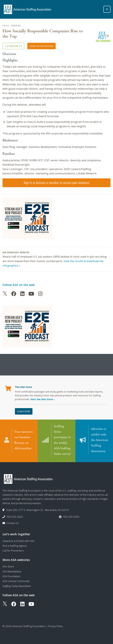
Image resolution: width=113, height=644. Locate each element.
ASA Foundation (11, 576)
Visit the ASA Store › (42, 399)
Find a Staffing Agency (15, 546)
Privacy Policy (55, 626)
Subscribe (24, 411)
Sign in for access (42, 46)
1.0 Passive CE (13, 46)
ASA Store (8, 566)
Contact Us (13, 523)
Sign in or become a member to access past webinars (57, 183)
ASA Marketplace (12, 571)
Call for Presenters (13, 550)
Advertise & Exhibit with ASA (18, 541)
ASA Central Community (16, 581)
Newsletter (17, 586)
